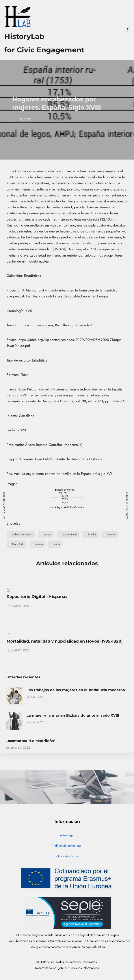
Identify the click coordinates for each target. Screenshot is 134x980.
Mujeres (111, 535)
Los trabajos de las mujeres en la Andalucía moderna (76, 690)
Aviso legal (67, 835)
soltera (39, 544)
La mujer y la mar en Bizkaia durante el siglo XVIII (73, 715)
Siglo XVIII (18, 544)
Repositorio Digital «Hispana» (37, 597)
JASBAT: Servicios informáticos (79, 968)
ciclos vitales (70, 535)
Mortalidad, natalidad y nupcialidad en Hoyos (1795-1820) (65, 641)
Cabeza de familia (22, 535)
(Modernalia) (73, 445)
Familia (92, 535)
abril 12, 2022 (18, 606)
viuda (57, 544)
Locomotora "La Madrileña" (31, 741)
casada (48, 535)
